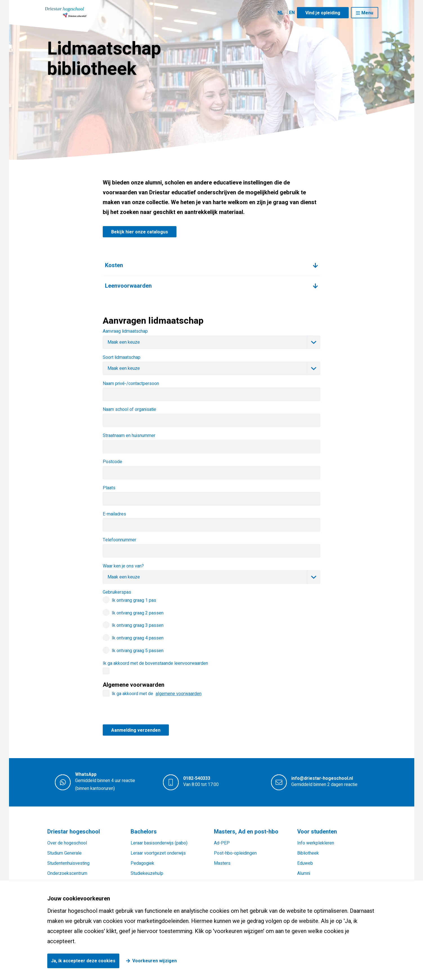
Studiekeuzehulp (147, 873)
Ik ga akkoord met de (157, 694)
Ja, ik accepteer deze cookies (83, 961)
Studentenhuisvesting (68, 863)
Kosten (114, 265)
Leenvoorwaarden (128, 286)
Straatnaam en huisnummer (129, 436)
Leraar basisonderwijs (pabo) (159, 843)
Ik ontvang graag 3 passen (138, 625)
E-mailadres (114, 514)
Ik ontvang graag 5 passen (138, 651)
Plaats (109, 488)
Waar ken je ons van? (123, 566)
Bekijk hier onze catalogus (140, 232)
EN (292, 13)
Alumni (304, 873)
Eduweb (305, 863)
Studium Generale (64, 853)
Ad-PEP (222, 843)
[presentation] (146, 713)
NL (280, 13)
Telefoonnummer (119, 540)
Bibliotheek (308, 853)
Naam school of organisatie (129, 409)
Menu (367, 13)
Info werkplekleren (316, 843)
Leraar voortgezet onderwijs (158, 853)
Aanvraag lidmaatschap (125, 331)
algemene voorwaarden (179, 694)
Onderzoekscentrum (67, 873)
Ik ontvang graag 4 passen (138, 638)
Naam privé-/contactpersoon (131, 384)
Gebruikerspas (117, 592)
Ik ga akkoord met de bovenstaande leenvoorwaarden (155, 663)
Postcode (112, 462)
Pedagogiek (142, 863)
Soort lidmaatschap (122, 357)
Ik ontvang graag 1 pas (134, 600)
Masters (222, 863)
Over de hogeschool (67, 843)
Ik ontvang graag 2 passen (138, 613)
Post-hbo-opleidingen (235, 853)
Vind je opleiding (323, 13)
